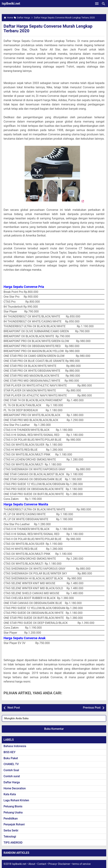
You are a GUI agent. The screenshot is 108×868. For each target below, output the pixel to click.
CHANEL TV (11, 764)
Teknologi (10, 837)
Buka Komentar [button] (54, 729)
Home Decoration (15, 788)
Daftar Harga (12, 782)
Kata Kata (10, 794)
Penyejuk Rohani (14, 824)
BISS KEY (10, 752)
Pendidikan (11, 819)
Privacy (52, 864)
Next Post (14, 708)
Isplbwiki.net (11, 3)
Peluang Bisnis (13, 806)
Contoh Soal (11, 770)
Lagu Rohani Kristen (16, 800)
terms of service (81, 864)
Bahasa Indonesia (15, 746)
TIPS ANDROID (13, 843)
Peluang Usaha (13, 812)
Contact (42, 864)
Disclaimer (64, 864)
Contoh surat (12, 776)
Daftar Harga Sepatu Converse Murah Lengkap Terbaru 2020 (48, 29)
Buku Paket (11, 758)
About (32, 864)
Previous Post (92, 708)
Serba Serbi (11, 830)
